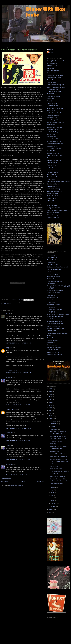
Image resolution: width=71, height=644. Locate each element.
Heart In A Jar (51, 110)
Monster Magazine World (55, 321)
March (53, 501)
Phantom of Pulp (52, 163)
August (53, 487)
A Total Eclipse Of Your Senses (60, 454)
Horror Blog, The (52, 118)
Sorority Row (54, 466)
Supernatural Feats (56, 469)
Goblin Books (51, 284)
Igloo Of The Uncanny (54, 305)
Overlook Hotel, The (53, 153)
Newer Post (5, 482)
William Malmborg (52, 215)
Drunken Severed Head (54, 269)
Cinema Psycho (52, 80)
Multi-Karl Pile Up (52, 146)
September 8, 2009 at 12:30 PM (18, 343)
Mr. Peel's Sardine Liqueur (55, 144)
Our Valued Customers (54, 148)
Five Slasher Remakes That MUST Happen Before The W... (59, 461)
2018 (51, 397)
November (54, 424)
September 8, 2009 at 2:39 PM (18, 405)
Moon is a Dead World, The (55, 324)
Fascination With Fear (54, 96)
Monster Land (51, 319)
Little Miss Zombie (52, 129)
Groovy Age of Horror (53, 293)
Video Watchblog (52, 205)
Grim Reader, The (52, 106)
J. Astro (8, 445)
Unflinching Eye (52, 198)
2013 (51, 408)
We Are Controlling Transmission (57, 210)
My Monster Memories (54, 326)
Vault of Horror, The (53, 352)
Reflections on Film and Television (57, 333)
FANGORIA (50, 94)
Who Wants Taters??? (54, 212)
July (52, 490)
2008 (51, 509)
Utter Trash (50, 201)
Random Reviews (52, 172)
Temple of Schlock (53, 193)
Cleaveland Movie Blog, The (55, 85)
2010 (51, 416)
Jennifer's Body (55, 451)
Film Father (50, 99)
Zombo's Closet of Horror (55, 354)
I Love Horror (51, 302)
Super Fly (53, 444)
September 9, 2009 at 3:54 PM (18, 441)
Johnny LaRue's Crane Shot (55, 122)
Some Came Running (53, 189)
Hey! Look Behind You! (54, 113)
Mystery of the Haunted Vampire (57, 328)
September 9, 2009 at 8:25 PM (18, 474)
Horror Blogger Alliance (54, 120)
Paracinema (51, 158)
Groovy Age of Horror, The (55, 108)
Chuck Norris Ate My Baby (55, 75)
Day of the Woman (53, 265)
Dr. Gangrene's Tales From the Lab (58, 267)
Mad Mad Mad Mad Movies (55, 317)
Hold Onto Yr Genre (53, 115)
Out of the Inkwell (52, 151)
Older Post (41, 482)
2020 (51, 391)
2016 (51, 402)
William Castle (6, 303)
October (53, 426)
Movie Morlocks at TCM (54, 141)
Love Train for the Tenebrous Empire (58, 314)
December (54, 421)
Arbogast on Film (52, 66)
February (54, 503)
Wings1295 (9, 348)
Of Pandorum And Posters (58, 436)
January (53, 506)
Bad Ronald (51, 68)
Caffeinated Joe (52, 73)
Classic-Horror (51, 262)
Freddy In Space (52, 103)
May (52, 495)
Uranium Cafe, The (53, 350)
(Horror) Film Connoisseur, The (56, 61)
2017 (51, 400)
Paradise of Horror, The (54, 160)
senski (8, 314)
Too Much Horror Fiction (54, 347)
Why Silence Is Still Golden (58, 457)
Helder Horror (51, 295)
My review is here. (11, 370)
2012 (51, 410)
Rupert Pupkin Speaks (54, 177)
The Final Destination (57, 484)
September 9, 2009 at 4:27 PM (18, 459)
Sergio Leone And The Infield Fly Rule (58, 182)
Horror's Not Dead (52, 300)
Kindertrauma (51, 125)
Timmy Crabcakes (11, 410)
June (52, 493)
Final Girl (50, 101)
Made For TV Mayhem (54, 132)
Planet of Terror (52, 165)
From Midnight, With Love (55, 281)
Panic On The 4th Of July (55, 156)
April (52, 498)
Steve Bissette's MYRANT (55, 191)
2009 (51, 419)
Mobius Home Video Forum (55, 139)
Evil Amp (50, 272)
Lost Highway (51, 312)
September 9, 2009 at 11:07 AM (18, 428)
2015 (51, 405)
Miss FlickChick (52, 137)
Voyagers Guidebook (53, 208)
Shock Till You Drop (53, 186)
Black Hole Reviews (53, 70)
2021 (51, 389)
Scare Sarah (51, 179)
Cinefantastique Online (54, 78)
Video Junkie (51, 203)
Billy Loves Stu (51, 255)
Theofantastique (52, 345)
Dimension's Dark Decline (58, 476)
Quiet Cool (50, 167)
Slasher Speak (51, 338)
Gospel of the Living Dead (55, 290)
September (54, 429)
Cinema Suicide (52, 260)
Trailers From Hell (52, 196)
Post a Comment (6, 479)
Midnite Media (51, 134)
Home (23, 482)
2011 (51, 413)
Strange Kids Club (52, 340)
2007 (51, 512)
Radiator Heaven (52, 170)
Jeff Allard (9, 378)
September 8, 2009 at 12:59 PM (18, 373)
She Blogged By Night (54, 184)
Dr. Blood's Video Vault (54, 92)
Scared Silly (51, 336)
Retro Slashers (51, 175)
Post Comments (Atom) (16, 485)
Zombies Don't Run (53, 217)
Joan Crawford (25, 302)
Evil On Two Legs (52, 274)
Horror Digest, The (53, 298)
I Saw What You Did (13, 302)
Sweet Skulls (51, 343)
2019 (51, 394)
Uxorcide (35, 302)
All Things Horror (52, 63)
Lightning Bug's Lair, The (54, 127)
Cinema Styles (51, 82)
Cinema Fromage (52, 258)
